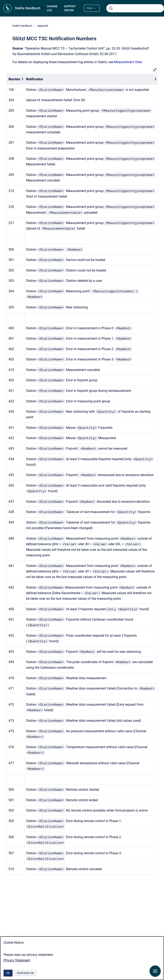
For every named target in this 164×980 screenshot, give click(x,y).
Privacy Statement (17, 960)
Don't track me (25, 973)
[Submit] (111, 8)
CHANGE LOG (52, 8)
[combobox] (135, 8)
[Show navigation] (155, 971)
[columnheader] (16, 79)
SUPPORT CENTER (70, 8)
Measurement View (128, 62)
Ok (8, 973)
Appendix (43, 26)
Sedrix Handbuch (28, 8)
